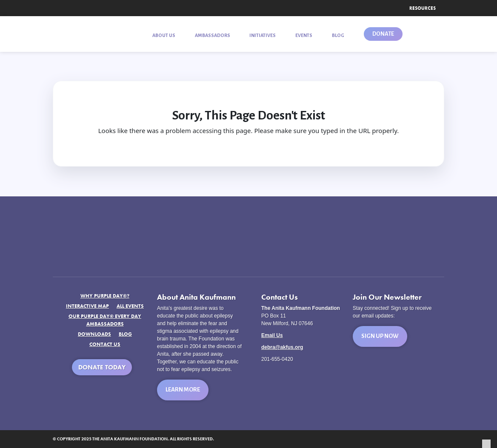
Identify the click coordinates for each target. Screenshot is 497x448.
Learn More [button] (183, 390)
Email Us (272, 335)
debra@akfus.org (282, 347)
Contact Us (105, 344)
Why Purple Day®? (105, 296)
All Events (130, 306)
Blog (125, 334)
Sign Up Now (380, 336)
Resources (423, 8)
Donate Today (102, 367)
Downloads (94, 334)
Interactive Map (87, 306)
